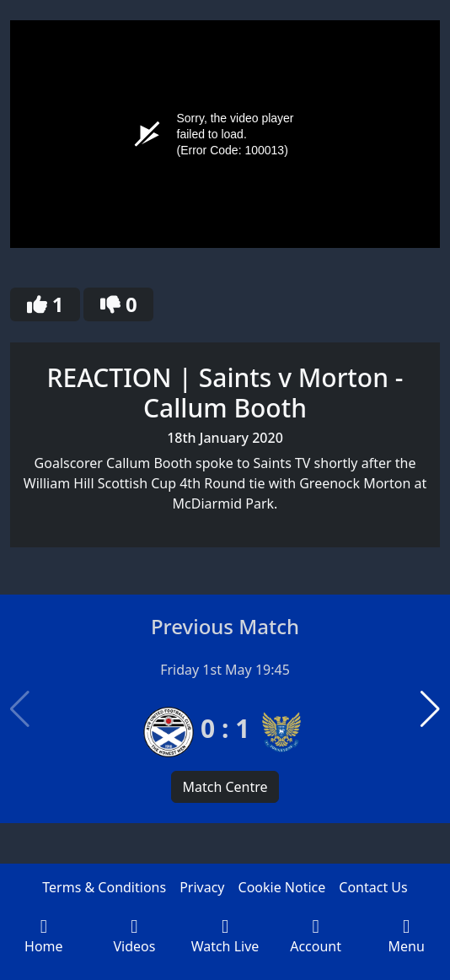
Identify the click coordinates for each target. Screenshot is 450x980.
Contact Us (373, 887)
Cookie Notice (282, 887)
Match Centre (225, 787)
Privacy (202, 887)
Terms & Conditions (104, 887)
